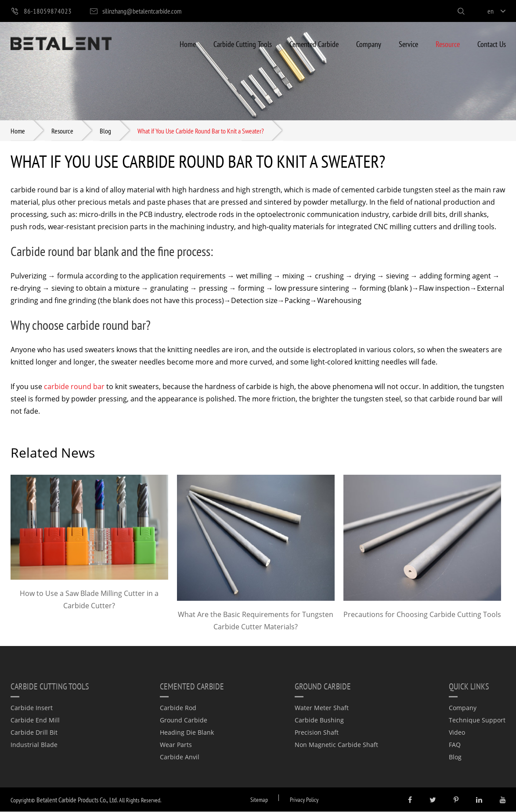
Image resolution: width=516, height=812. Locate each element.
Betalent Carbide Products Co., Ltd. (77, 800)
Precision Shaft (317, 733)
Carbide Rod (178, 708)
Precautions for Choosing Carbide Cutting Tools (422, 615)
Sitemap (259, 800)
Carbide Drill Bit (34, 733)
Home (188, 44)
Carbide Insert (32, 708)
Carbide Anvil (180, 757)
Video (457, 733)
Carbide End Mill (35, 720)
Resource (448, 44)
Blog (105, 131)
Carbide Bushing (319, 720)
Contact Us (492, 44)
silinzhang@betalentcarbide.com (135, 11)
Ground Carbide (184, 720)
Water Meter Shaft (322, 708)
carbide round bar (74, 387)
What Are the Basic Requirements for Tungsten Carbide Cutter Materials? (256, 621)
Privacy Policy (304, 800)
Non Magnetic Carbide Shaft (336, 745)
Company (369, 44)
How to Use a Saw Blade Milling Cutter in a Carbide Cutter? (89, 600)
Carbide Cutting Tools (243, 44)
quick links (469, 686)
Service (408, 44)
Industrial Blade (34, 745)
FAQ (455, 745)
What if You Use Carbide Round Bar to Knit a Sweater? (201, 131)
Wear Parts (176, 745)
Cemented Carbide (314, 44)
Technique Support (477, 720)
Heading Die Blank (187, 733)
